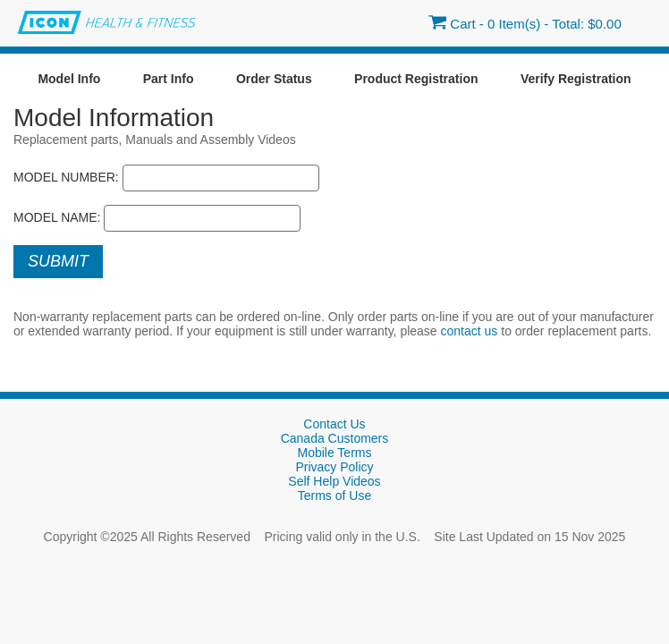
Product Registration (416, 79)
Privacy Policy (334, 467)
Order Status (274, 79)
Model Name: (57, 217)
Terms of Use (334, 496)
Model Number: (66, 177)
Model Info (69, 79)
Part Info (169, 79)
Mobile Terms (334, 453)
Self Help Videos (334, 481)
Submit (58, 261)
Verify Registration (576, 79)
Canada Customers (335, 438)
